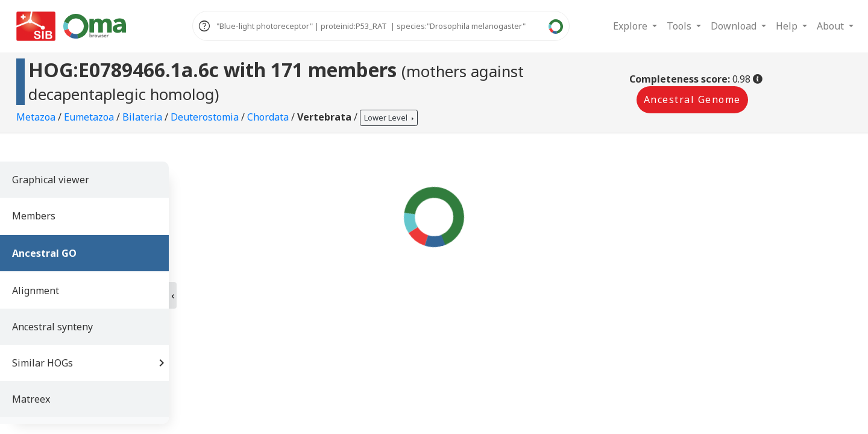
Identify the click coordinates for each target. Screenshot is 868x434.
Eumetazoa (90, 117)
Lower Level (387, 118)
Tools (680, 26)
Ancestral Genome (692, 99)
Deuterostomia (206, 117)
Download (735, 26)
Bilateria (143, 117)
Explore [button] (631, 26)
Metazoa (37, 117)
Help (788, 26)
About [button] (832, 26)
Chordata (269, 117)
